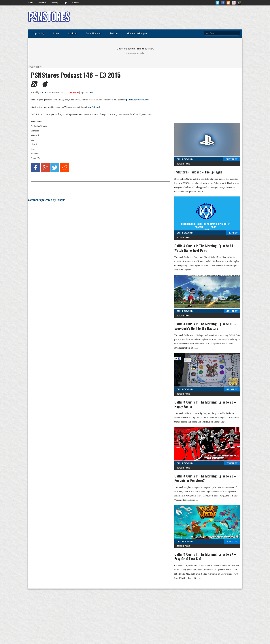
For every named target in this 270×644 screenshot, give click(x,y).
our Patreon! (94, 107)
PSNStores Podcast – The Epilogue (198, 172)
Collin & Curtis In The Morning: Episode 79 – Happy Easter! (205, 404)
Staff (31, 3)
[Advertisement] (175, 17)
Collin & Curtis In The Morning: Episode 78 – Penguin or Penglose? (205, 478)
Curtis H (44, 92)
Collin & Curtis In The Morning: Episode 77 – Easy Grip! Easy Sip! (205, 556)
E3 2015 (89, 92)
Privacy (55, 3)
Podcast (188, 164)
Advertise (42, 3)
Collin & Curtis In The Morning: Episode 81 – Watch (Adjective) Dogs (205, 248)
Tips (65, 3)
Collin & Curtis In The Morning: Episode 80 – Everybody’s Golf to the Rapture (205, 326)
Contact (76, 3)
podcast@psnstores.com (137, 100)
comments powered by (47, 200)
